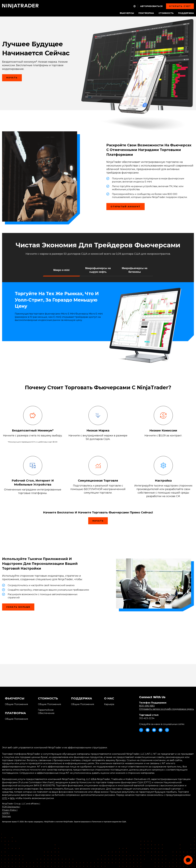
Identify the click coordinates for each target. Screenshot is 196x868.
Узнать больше (18, 607)
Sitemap (7, 816)
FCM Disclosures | (12, 807)
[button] (61, 270)
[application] (188, 860)
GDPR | (6, 813)
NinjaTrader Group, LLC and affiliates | (23, 804)
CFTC (5, 798)
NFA (13, 798)
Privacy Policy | (10, 810)
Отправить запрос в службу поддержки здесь (167, 709)
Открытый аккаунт (128, 208)
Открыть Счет (180, 6)
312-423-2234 (147, 718)
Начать (14, 79)
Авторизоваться (151, 6)
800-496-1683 (147, 706)
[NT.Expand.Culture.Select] (135, 6)
